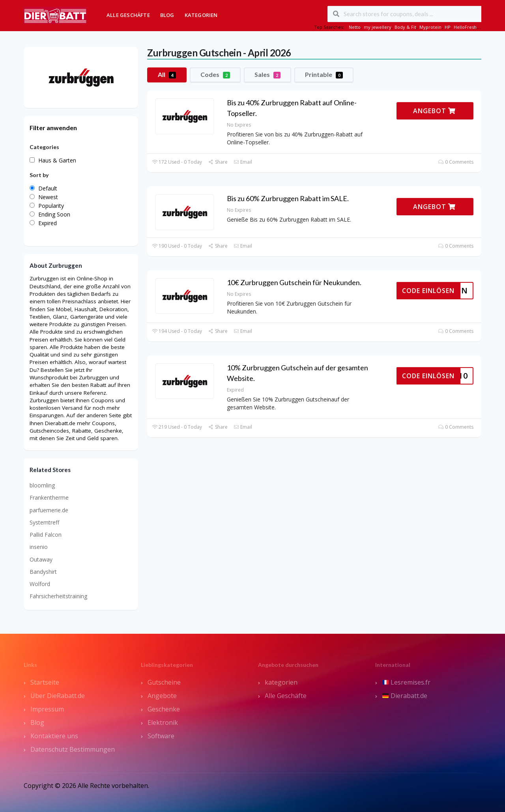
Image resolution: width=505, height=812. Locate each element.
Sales (267, 75)
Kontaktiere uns (54, 736)
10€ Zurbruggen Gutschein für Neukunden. (294, 282)
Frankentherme (49, 497)
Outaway (41, 559)
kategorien (281, 682)
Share (218, 162)
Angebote (162, 696)
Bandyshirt (43, 572)
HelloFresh (465, 27)
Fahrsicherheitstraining (58, 596)
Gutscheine (164, 682)
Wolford (40, 584)
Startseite (45, 682)
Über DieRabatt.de (58, 696)
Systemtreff (44, 522)
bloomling (42, 485)
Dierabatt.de (405, 696)
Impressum (47, 709)
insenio (39, 547)
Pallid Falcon (46, 535)
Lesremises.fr (406, 682)
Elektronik (163, 722)
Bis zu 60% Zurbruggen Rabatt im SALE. (288, 198)
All (167, 75)
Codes (215, 75)
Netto (355, 27)
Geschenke (164, 709)
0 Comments (456, 162)
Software (161, 736)
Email (243, 162)
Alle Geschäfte (128, 15)
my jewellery (378, 27)
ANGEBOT (434, 111)
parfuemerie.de (49, 510)
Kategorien (201, 15)
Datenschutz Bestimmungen (73, 749)
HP (448, 27)
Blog (167, 15)
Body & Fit (405, 27)
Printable (324, 75)
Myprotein (430, 27)
